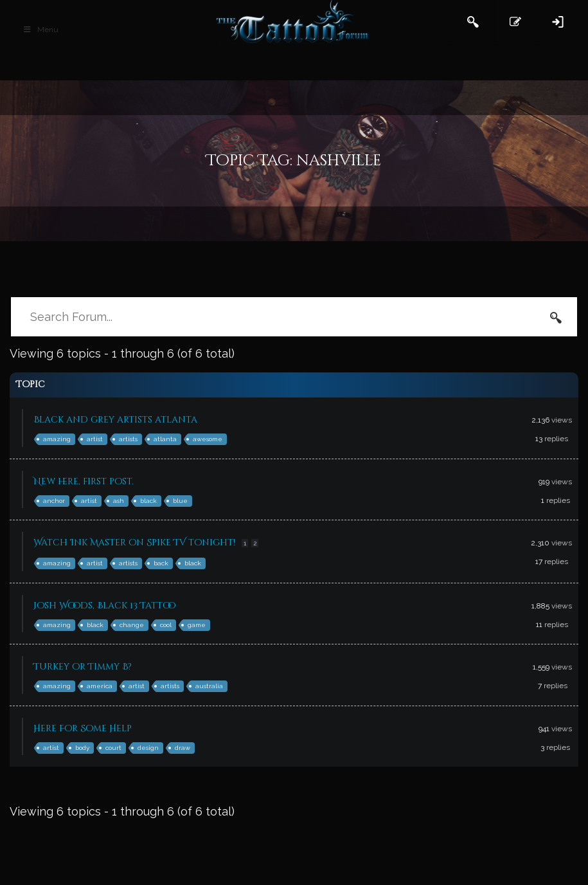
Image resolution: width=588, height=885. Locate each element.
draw (183, 748)
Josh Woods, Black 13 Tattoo (104, 606)
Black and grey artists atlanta (115, 420)
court (113, 748)
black (148, 501)
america (100, 686)
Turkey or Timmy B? (83, 667)
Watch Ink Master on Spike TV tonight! (134, 543)
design (148, 748)
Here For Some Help (83, 728)
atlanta (165, 439)
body (82, 748)
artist (95, 439)
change (132, 625)
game (197, 625)
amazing (57, 439)
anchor (54, 501)
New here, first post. (84, 481)
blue (180, 501)
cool (166, 625)
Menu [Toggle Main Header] (40, 30)
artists (128, 439)
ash (119, 501)
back (161, 563)
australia (209, 686)
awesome (208, 439)
